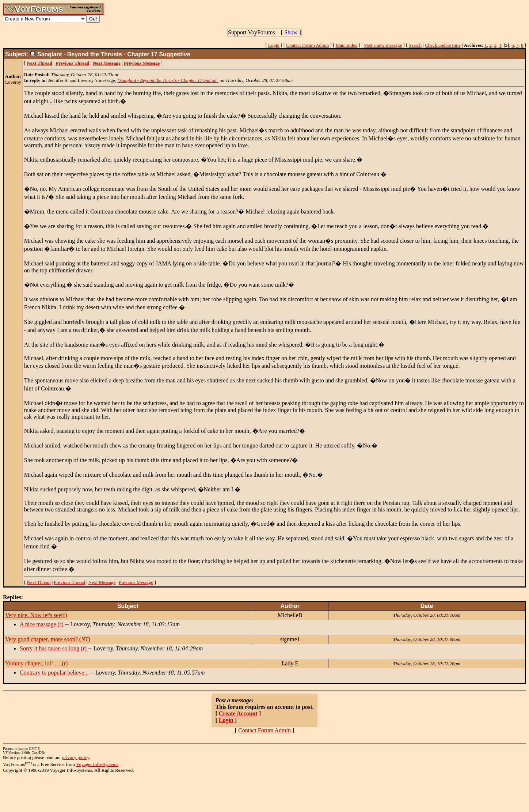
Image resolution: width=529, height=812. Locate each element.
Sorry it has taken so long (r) (53, 648)
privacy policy (76, 757)
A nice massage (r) (42, 624)
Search (415, 45)
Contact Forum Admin (307, 45)
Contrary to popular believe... (54, 673)
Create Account (238, 713)
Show (291, 32)
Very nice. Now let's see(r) (36, 615)
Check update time (443, 45)
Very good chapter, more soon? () (48, 639)
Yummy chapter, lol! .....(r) (36, 663)
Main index (347, 45)
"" (168, 80)
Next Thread (39, 582)
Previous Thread (70, 582)
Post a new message (383, 45)
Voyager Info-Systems (97, 764)
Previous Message (136, 582)
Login (274, 45)
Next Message (102, 582)
